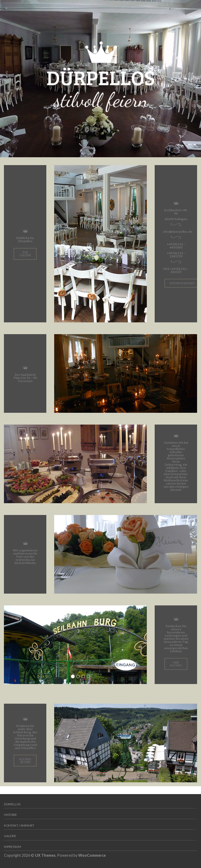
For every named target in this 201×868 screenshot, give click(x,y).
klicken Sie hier (25, 760)
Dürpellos (12, 804)
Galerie (10, 836)
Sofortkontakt (182, 283)
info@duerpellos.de (178, 231)
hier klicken (176, 664)
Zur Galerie (25, 254)
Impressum (12, 847)
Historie (10, 815)
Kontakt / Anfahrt (19, 825)
